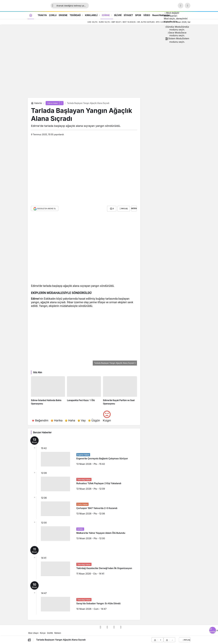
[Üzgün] (94, 420)
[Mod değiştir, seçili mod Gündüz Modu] (172, 13)
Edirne (35, 298)
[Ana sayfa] (31, 15)
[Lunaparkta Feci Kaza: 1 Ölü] (84, 391)
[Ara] (181, 6)
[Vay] (82, 420)
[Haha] (70, 420)
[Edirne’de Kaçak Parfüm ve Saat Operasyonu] (120, 391)
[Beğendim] (40, 420)
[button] (188, 6)
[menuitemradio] (177, 28)
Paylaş (187, 640)
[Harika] (57, 420)
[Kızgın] (107, 416)
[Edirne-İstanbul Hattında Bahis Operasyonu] (48, 391)
